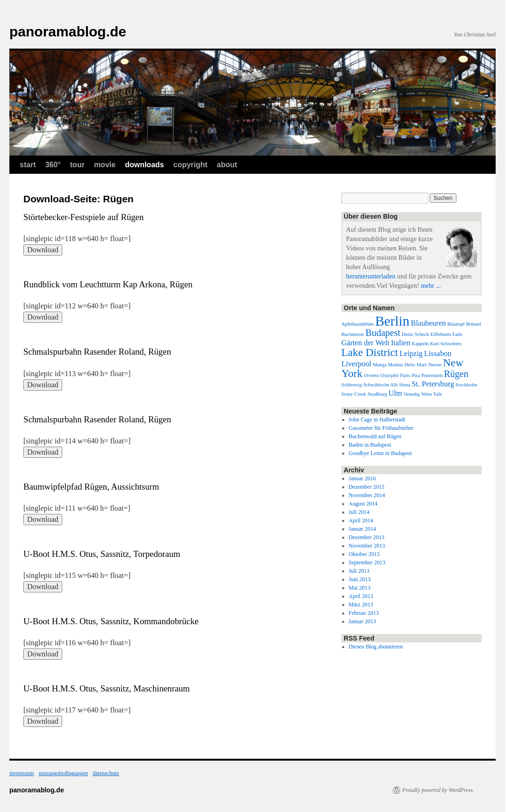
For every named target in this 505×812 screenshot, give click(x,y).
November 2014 (367, 495)
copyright (191, 165)
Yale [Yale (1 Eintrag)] (437, 394)
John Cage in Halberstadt (377, 420)
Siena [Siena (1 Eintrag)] (405, 385)
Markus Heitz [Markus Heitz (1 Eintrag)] (402, 365)
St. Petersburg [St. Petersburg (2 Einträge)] (433, 384)
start (28, 165)
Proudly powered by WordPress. (438, 790)
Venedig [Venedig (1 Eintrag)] (412, 394)
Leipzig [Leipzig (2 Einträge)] (411, 354)
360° (53, 165)
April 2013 (361, 596)
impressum (22, 773)
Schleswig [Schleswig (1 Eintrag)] (352, 385)
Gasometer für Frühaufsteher (381, 428)
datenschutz (106, 773)
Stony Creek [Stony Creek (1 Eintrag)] (354, 394)
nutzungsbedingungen (63, 773)
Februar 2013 (364, 613)
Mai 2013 (360, 588)
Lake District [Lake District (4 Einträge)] (370, 352)
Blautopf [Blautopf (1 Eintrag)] (456, 324)
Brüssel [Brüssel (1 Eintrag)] (474, 324)
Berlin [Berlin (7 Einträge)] (392, 321)
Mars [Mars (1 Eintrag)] (422, 365)
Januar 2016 (362, 478)
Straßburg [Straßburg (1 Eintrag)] (377, 394)
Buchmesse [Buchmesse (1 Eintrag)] (353, 334)
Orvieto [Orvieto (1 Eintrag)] (372, 375)
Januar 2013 (362, 621)
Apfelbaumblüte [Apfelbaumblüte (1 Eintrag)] (357, 324)
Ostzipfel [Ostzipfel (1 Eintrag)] (390, 375)
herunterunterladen (371, 276)
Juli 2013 (359, 571)
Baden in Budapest (370, 445)
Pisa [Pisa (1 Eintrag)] (416, 375)
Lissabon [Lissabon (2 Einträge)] (438, 354)
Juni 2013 (360, 579)
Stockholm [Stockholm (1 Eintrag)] (466, 385)
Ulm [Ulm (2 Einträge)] (395, 393)
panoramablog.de (68, 32)
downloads (144, 165)
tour (77, 165)
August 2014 (363, 504)
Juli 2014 (359, 512)
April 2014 (361, 520)
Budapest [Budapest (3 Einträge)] (383, 333)
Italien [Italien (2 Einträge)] (401, 343)
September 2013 (367, 563)
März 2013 (361, 605)
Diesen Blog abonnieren (376, 647)
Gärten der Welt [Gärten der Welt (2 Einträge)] (365, 343)
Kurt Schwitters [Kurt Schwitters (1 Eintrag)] (446, 344)
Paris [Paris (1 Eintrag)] (405, 375)
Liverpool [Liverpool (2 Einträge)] (356, 364)
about (227, 165)
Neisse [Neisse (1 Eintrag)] (435, 365)
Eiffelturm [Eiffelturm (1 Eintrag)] (440, 334)
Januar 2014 (362, 529)
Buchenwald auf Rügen (375, 436)
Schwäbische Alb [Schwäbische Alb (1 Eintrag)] (381, 385)
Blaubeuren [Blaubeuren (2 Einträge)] (429, 323)
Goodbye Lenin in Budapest (380, 453)
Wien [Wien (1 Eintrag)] (427, 394)
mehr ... (431, 286)
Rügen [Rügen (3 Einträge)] (456, 374)
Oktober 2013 (364, 554)
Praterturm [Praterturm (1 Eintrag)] (432, 375)
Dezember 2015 (367, 487)
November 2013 (367, 546)
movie (105, 165)
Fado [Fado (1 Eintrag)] (458, 334)
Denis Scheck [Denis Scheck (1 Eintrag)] (415, 334)
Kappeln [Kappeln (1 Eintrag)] (420, 344)
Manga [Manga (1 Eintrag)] (380, 365)
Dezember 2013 (367, 537)
